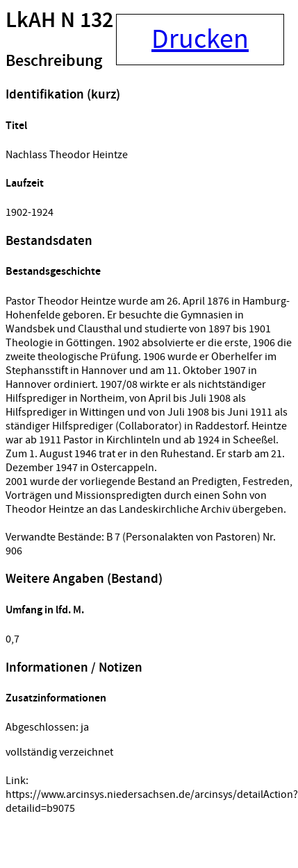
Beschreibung (54, 61)
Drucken (200, 40)
